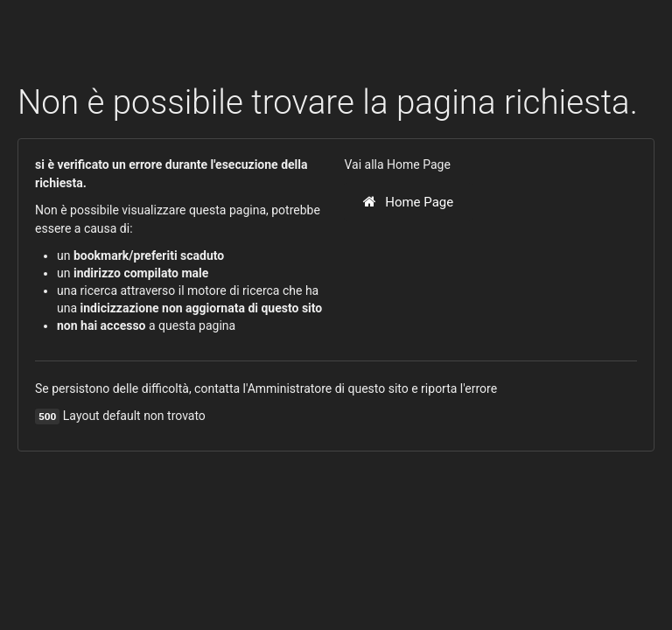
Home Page (408, 202)
